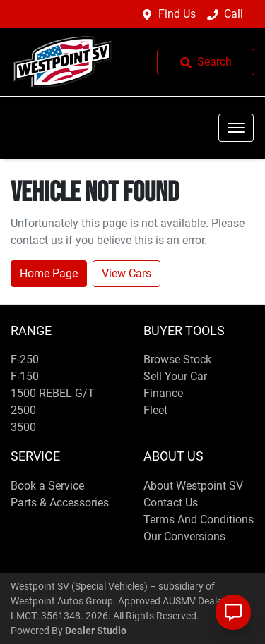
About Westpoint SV (193, 486)
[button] (236, 128)
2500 (23, 410)
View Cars (126, 273)
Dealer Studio (96, 631)
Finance (163, 393)
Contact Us (171, 503)
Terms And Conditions (199, 520)
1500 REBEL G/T (53, 393)
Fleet (155, 410)
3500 (23, 427)
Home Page (49, 273)
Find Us (177, 14)
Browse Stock (177, 359)
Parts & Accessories (60, 503)
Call (234, 14)
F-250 (25, 359)
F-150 (25, 376)
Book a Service (47, 486)
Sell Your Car (175, 376)
